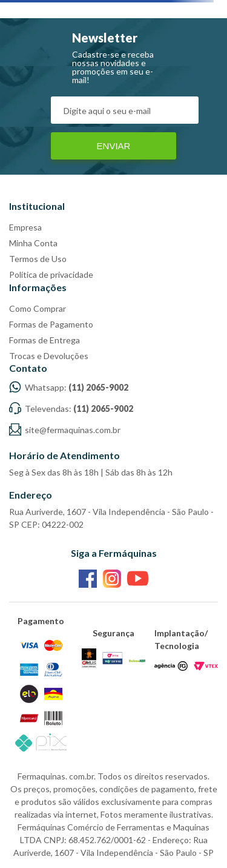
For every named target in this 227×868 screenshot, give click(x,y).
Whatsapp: (69, 387)
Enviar (114, 146)
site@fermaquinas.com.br (65, 430)
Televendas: (71, 409)
